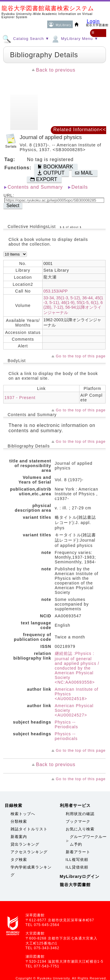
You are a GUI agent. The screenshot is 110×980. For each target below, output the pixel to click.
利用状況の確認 (80, 814)
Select (13, 206)
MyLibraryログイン (80, 876)
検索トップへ (23, 814)
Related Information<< (80, 130)
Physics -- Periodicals (66, 724)
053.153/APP (56, 291)
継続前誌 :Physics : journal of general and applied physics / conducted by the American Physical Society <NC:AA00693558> (77, 668)
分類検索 (19, 821)
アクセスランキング (29, 852)
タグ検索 (19, 860)
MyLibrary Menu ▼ (75, 38)
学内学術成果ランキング (31, 871)
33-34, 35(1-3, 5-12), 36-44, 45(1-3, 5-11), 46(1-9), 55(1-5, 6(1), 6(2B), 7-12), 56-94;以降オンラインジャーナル (73, 305)
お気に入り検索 (80, 829)
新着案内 (19, 837)
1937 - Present (20, 398)
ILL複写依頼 (77, 860)
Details (80, 187)
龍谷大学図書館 (75, 885)
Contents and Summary (35, 187)
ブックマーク (78, 821)
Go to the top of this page (81, 356)
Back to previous (56, 70)
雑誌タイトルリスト (29, 829)
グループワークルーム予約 (88, 840)
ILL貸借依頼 (77, 867)
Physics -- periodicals (66, 736)
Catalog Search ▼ (26, 38)
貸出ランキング (25, 844)
